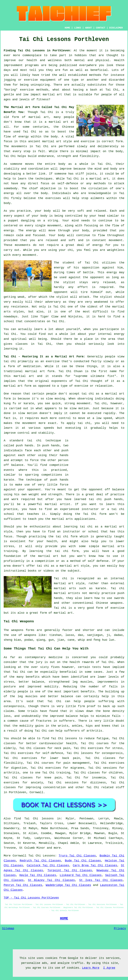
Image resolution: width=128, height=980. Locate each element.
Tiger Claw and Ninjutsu (61, 317)
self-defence (68, 183)
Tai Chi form (95, 514)
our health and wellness (40, 60)
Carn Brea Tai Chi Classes (95, 865)
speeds (49, 428)
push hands (25, 446)
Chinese (68, 127)
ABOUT (89, 28)
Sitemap (8, 928)
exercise (88, 141)
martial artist (58, 504)
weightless (116, 250)
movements (19, 146)
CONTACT (101, 28)
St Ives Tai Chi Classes (101, 880)
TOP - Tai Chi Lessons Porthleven (31, 898)
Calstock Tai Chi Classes (48, 865)
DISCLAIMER (116, 28)
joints (91, 174)
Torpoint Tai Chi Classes (70, 870)
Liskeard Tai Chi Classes (81, 875)
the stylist (65, 282)
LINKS (78, 28)
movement (116, 240)
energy (9, 193)
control (65, 418)
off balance (14, 465)
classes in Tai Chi (33, 344)
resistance (19, 307)
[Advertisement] (97, 461)
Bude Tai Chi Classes (83, 861)
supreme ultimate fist (95, 376)
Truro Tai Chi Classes (77, 856)
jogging (10, 80)
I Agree (109, 968)
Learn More (91, 968)
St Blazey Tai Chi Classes (51, 880)
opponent (61, 292)
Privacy (120, 928)
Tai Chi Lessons (42, 856)
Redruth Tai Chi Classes (40, 861)
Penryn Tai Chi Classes (23, 885)
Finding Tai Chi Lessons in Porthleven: (38, 51)
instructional (15, 571)
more (57, 848)
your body (43, 211)
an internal (114, 578)
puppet (13, 221)
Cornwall (36, 792)
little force (58, 485)
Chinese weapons (109, 603)
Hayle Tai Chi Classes (38, 875)
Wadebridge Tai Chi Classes (68, 885)
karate (9, 480)
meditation (32, 366)
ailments (97, 198)
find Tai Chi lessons (34, 819)
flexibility (89, 156)
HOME (67, 28)
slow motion (79, 408)
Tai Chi (112, 90)
